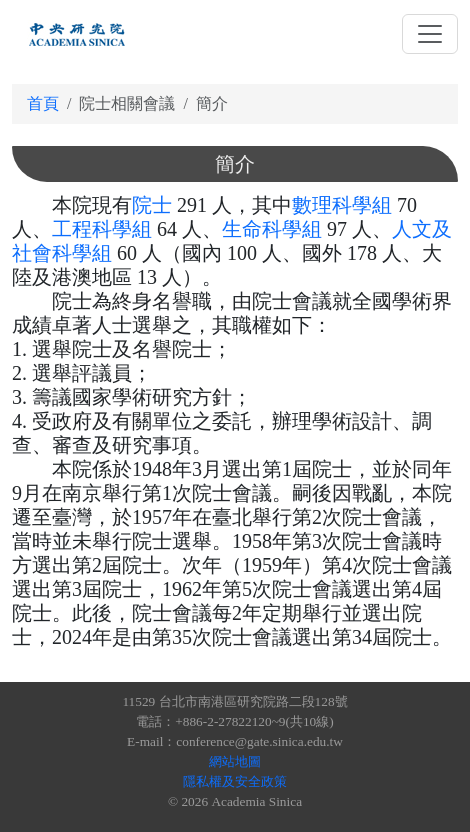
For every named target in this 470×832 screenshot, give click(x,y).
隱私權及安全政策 (235, 781)
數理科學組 (342, 205)
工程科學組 (102, 229)
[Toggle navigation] (430, 34)
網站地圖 (235, 761)
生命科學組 (272, 229)
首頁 (43, 103)
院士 (152, 205)
